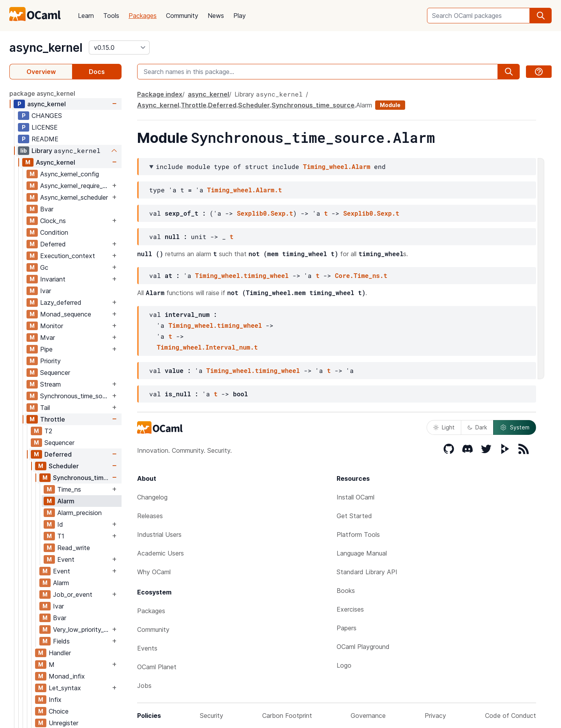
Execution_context (68, 256)
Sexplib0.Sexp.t (265, 213)
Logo (344, 665)
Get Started (354, 516)
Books (346, 591)
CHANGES (47, 116)
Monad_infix (67, 676)
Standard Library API (367, 572)
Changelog (152, 497)
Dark (477, 427)
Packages (143, 16)
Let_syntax (65, 688)
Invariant (53, 279)
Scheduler (64, 466)
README (45, 139)
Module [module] (390, 105)
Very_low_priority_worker (82, 630)
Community (182, 16)
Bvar (47, 209)
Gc (44, 267)
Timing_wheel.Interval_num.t (207, 347)
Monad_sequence (66, 314)
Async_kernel (56, 162)
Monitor (52, 326)
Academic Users (161, 553)
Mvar (48, 338)
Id (60, 524)
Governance (368, 716)
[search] (541, 16)
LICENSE (45, 127)
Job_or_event (73, 594)
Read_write (74, 548)
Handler (60, 653)
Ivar (46, 291)
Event (66, 559)
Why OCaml (154, 572)
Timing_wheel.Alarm (337, 166)
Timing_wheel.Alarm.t (245, 190)
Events (147, 648)
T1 (61, 536)
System (515, 427)
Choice (59, 711)
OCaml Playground (363, 647)
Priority (50, 361)
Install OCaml (355, 497)
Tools (111, 16)
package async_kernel (42, 93)
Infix (55, 700)
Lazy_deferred (61, 302)
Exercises (350, 609)
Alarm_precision (79, 513)
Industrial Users (159, 535)
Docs (97, 72)
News (216, 16)
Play (240, 16)
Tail (45, 408)
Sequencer (55, 373)
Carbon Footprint (287, 716)
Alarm (66, 501)
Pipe (46, 349)
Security (212, 716)
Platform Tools (358, 535)
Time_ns (69, 489)
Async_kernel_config (70, 174)
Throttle (53, 419)
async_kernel (46, 47)
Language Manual (362, 553)
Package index (160, 94)
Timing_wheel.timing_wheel (242, 275)
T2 (48, 431)
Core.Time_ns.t (361, 275)
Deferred (53, 244)
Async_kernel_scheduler (74, 197)
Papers (347, 628)
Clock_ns (53, 221)
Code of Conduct (511, 716)
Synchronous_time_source (75, 396)
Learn (86, 16)
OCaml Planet (157, 667)
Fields (61, 641)
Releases (150, 516)
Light (444, 427)
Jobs (144, 686)
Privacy (435, 716)
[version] (119, 47)
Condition (54, 232)
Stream (50, 384)
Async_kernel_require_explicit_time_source (75, 186)
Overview (41, 72)
